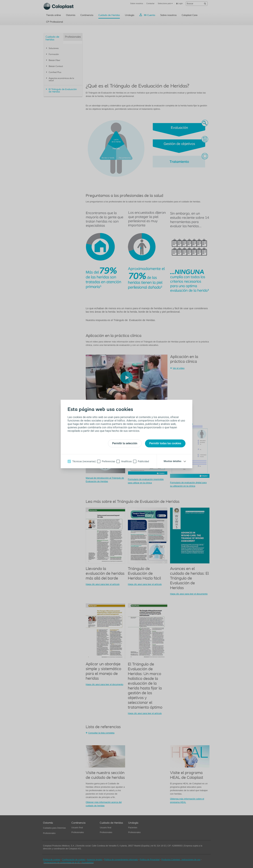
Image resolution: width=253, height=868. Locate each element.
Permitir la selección (125, 443)
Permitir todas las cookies (165, 443)
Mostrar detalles (173, 461)
